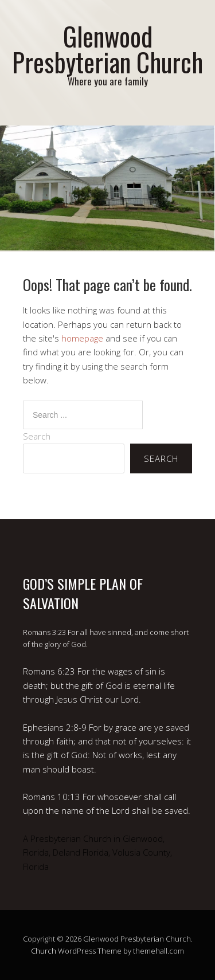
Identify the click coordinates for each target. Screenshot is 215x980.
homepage (82, 338)
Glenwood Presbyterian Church (107, 49)
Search (37, 436)
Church (44, 951)
